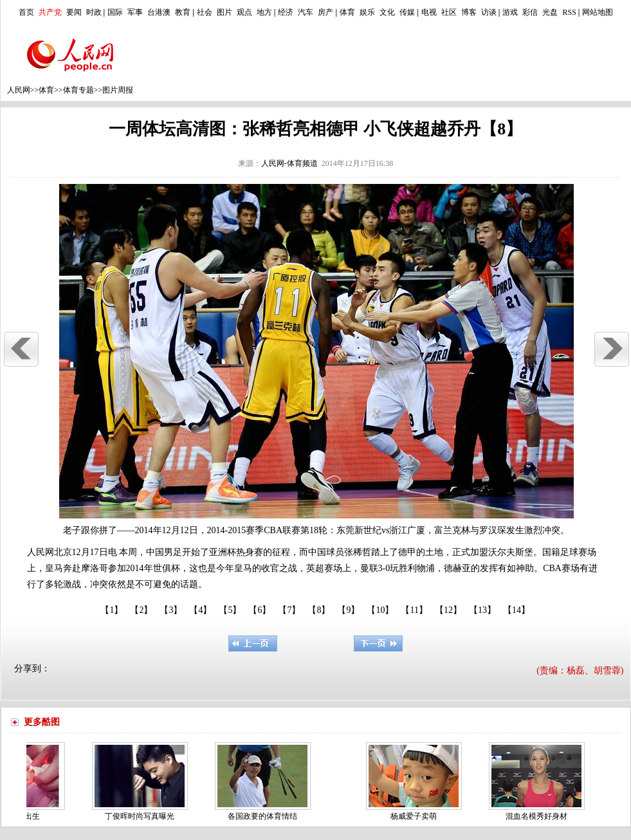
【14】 (517, 610)
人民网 (19, 90)
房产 (325, 12)
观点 (244, 12)
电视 (429, 12)
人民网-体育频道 (289, 163)
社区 (449, 12)
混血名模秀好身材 (538, 816)
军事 (135, 12)
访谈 (489, 12)
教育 (183, 12)
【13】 (482, 610)
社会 (205, 12)
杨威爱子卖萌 (416, 816)
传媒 (407, 12)
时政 (94, 12)
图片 (224, 12)
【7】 (289, 610)
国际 (115, 12)
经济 (286, 12)
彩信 (530, 12)
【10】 (380, 610)
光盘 (550, 12)
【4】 (200, 610)
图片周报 (118, 90)
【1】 (112, 610)
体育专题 (78, 90)
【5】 (230, 610)
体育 (347, 12)
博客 (469, 12)
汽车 (306, 12)
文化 (387, 12)
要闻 (74, 12)
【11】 (414, 610)
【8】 (319, 610)
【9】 (348, 610)
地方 (264, 12)
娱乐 (367, 12)
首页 (26, 12)
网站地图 (598, 12)
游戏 (510, 12)
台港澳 (159, 12)
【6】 (260, 610)
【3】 (171, 610)
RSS (569, 12)
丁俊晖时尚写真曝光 (142, 816)
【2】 (141, 610)
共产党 (50, 12)
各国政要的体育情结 (264, 816)
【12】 (448, 610)
